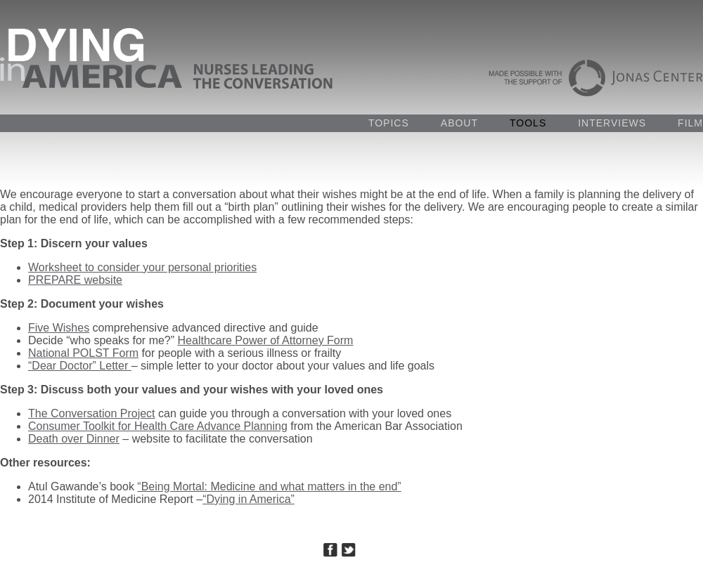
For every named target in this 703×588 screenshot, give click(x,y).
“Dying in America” (249, 499)
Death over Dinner (74, 439)
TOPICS (389, 123)
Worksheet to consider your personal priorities (142, 267)
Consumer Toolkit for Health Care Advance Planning (158, 426)
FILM (690, 123)
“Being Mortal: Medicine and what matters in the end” (269, 486)
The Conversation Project (92, 413)
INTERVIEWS (612, 123)
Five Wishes (59, 328)
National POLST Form (83, 353)
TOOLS (528, 123)
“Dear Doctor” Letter (80, 366)
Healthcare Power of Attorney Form (266, 340)
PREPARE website (75, 280)
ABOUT (459, 123)
